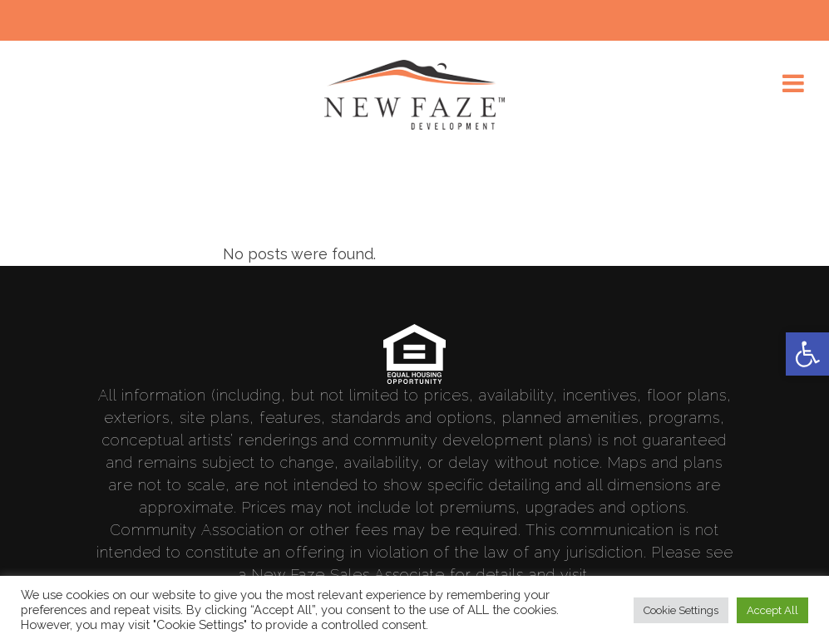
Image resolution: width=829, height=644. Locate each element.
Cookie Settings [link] (681, 610)
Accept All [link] (772, 610)
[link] (807, 354)
